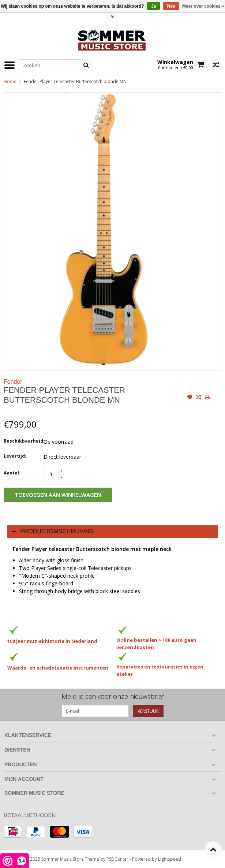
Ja (153, 6)
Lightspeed (170, 859)
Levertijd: (15, 456)
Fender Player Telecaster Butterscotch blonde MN (75, 81)
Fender (13, 382)
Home (10, 81)
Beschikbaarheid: (22, 441)
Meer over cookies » (203, 6)
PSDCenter (117, 859)
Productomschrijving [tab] (53, 531)
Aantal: (12, 473)
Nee (171, 6)
